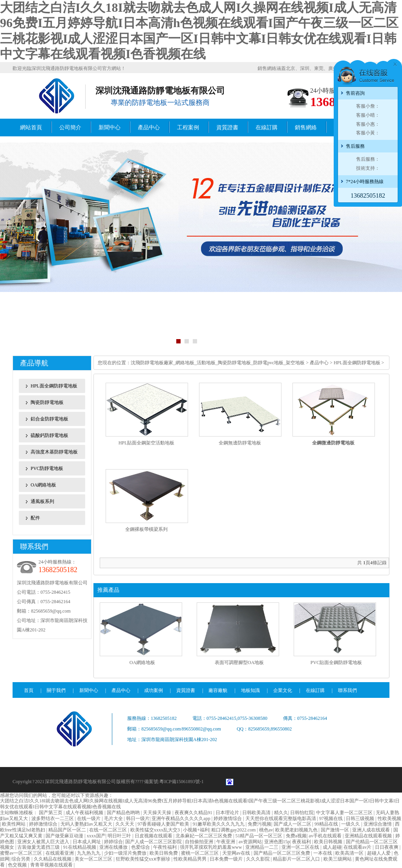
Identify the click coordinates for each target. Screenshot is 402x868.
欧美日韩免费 (164, 853)
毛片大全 (114, 818)
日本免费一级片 (227, 859)
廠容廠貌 (218, 690)
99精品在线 (327, 824)
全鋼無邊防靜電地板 (240, 443)
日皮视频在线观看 (154, 836)
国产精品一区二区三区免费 (282, 853)
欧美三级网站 (338, 859)
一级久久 (351, 824)
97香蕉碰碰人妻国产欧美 (164, 824)
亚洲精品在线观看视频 (369, 836)
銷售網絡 (306, 128)
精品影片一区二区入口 (297, 859)
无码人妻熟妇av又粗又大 (87, 824)
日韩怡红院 (302, 813)
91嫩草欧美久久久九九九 (219, 824)
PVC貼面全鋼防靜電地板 (336, 662)
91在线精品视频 (80, 847)
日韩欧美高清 (257, 813)
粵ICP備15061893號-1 (182, 782)
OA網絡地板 (43, 485)
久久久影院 (259, 859)
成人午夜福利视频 (85, 813)
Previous (6, 244)
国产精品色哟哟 (124, 813)
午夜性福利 (165, 847)
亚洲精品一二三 (262, 847)
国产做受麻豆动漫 (65, 836)
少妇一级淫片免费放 (126, 853)
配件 (35, 518)
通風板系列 (42, 501)
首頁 (29, 690)
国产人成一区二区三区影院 (154, 842)
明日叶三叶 (120, 836)
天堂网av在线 (237, 853)
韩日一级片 (138, 818)
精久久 (281, 813)
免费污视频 (259, 824)
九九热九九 (89, 853)
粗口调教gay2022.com (234, 830)
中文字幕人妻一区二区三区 (345, 813)
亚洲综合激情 (378, 824)
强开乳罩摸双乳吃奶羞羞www (211, 847)
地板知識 (250, 690)
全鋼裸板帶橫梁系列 (146, 529)
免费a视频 (296, 836)
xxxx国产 (96, 836)
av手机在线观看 (326, 836)
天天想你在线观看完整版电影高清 (281, 818)
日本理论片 (228, 813)
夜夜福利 (302, 842)
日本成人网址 (87, 842)
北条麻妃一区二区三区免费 (204, 836)
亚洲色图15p (277, 842)
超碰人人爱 (379, 853)
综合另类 (21, 859)
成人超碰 (332, 847)
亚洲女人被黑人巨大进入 (44, 842)
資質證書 (227, 128)
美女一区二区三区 (94, 859)
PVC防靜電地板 (47, 468)
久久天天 (125, 824)
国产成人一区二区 (293, 824)
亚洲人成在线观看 (372, 830)
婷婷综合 (113, 842)
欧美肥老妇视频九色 (297, 830)
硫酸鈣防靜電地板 (49, 435)
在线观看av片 (358, 847)
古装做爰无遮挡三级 (39, 847)
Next (396, 244)
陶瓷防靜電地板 (47, 402)
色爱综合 (141, 847)
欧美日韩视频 (329, 842)
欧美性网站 (14, 824)
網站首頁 (31, 128)
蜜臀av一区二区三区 (22, 853)
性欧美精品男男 (191, 859)
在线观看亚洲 (60, 853)
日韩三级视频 (361, 818)
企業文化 (283, 690)
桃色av (266, 830)
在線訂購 (267, 128)
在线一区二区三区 (109, 830)
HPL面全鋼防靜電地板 (54, 386)
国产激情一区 (335, 830)
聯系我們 (347, 690)
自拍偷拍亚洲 (200, 842)
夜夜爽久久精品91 (194, 813)
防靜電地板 (85, 782)
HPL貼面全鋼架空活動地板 (147, 443)
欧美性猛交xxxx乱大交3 (156, 830)
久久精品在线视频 (53, 859)
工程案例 (188, 128)
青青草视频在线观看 (52, 865)
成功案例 (153, 690)
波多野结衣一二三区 (53, 818)
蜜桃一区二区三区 (200, 853)
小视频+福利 (196, 830)
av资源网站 (250, 842)
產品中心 (149, 128)
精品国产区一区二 (68, 830)
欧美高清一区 (350, 853)
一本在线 (323, 853)
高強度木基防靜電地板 (54, 452)
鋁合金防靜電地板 (49, 419)
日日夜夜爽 (387, 847)
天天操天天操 (158, 813)
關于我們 (56, 690)
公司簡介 (70, 128)
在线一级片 (89, 818)
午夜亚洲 (226, 842)
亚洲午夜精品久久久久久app (181, 818)
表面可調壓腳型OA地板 (239, 662)
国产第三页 (51, 813)
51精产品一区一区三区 (259, 836)
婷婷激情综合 (228, 818)
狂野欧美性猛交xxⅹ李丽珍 (144, 859)
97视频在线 (332, 818)
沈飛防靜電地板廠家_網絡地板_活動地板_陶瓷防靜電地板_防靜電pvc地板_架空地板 (218, 363)
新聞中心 (110, 128)
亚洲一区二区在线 (301, 847)
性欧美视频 (389, 818)
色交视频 (18, 865)
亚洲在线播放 (114, 847)
